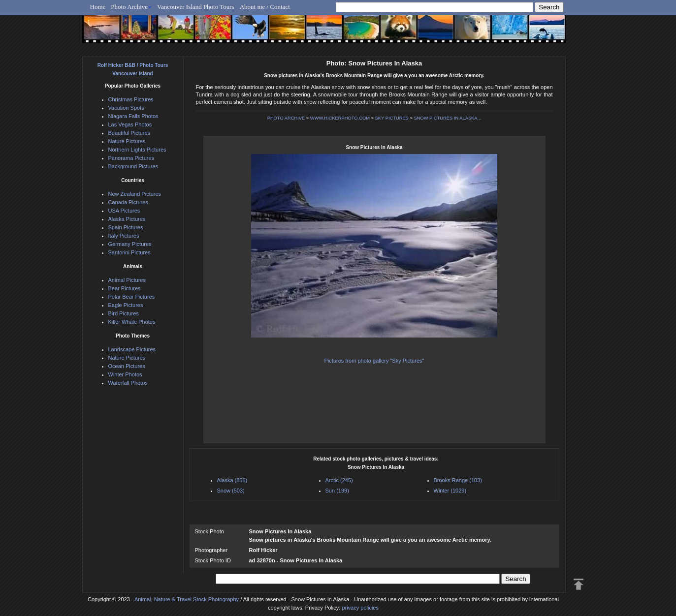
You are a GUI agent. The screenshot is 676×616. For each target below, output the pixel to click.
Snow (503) (231, 491)
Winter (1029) (450, 491)
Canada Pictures (128, 202)
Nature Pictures (127, 141)
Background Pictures (133, 166)
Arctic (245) (339, 480)
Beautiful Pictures (129, 133)
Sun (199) (337, 491)
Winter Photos (125, 374)
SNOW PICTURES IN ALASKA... (447, 118)
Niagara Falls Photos (133, 116)
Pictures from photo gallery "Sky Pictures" (374, 361)
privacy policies (360, 608)
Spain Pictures (126, 227)
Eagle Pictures (126, 305)
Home (98, 7)
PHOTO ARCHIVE (286, 118)
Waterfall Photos (128, 383)
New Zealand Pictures (135, 194)
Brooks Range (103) (458, 480)
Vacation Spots (126, 108)
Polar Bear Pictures (132, 297)
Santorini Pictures (129, 252)
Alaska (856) (232, 480)
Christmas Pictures (131, 99)
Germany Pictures (130, 244)
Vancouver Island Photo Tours (196, 7)
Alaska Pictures (127, 219)
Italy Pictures (124, 236)
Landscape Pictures (132, 349)
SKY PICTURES (392, 118)
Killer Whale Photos (132, 322)
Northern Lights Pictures (137, 150)
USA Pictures (124, 211)
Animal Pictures (127, 280)
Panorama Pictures (131, 158)
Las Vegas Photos (130, 124)
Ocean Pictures (127, 366)
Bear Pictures (125, 288)
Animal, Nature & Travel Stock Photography (187, 599)
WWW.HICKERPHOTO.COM (340, 118)
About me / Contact (265, 7)
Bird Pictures (124, 313)
